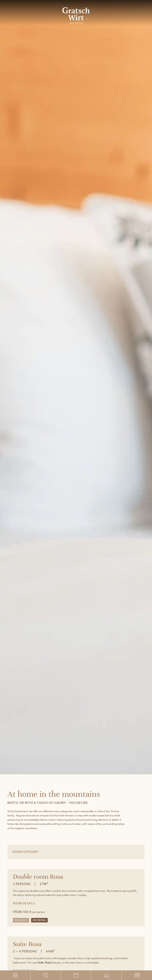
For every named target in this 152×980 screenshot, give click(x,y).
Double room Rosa (38, 877)
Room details (24, 903)
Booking (39, 920)
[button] (66, 865)
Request (21, 920)
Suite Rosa (27, 944)
